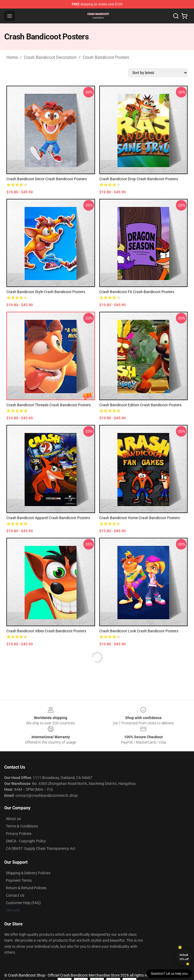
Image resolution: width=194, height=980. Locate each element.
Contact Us (15, 895)
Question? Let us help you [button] (169, 974)
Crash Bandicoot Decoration (50, 57)
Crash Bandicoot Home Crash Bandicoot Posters (140, 518)
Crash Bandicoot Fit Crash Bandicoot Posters (137, 292)
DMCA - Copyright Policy (26, 841)
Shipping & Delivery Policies (28, 873)
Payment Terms (19, 880)
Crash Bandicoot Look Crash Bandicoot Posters (139, 631)
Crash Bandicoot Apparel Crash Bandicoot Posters (48, 518)
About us (13, 819)
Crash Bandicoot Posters (106, 57)
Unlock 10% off (184, 957)
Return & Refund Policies (26, 888)
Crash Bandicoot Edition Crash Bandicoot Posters (140, 405)
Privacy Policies (19, 834)
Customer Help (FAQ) (23, 903)
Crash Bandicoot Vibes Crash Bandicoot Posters (46, 631)
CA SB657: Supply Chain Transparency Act (41, 848)
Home (12, 57)
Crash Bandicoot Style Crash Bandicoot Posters (46, 292)
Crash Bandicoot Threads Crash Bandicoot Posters (49, 405)
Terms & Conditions (22, 826)
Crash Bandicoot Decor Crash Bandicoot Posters (47, 179)
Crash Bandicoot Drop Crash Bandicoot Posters (139, 179)
